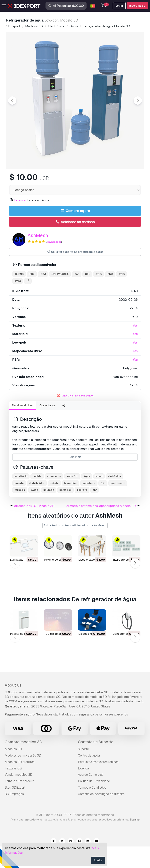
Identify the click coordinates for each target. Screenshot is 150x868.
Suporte (83, 771)
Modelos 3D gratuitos (20, 783)
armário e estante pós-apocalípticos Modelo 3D (101, 527)
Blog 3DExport (15, 809)
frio (103, 505)
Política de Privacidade (94, 803)
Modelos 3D (13, 771)
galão (34, 511)
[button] (135, 585)
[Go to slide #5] (129, 180)
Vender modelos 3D (19, 796)
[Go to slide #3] (79, 180)
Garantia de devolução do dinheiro (101, 815)
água (87, 498)
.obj (43, 296)
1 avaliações (54, 263)
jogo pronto (118, 505)
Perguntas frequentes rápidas (98, 783)
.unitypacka (60, 296)
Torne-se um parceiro (19, 803)
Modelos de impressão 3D (23, 777)
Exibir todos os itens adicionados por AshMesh (75, 547)
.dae (77, 296)
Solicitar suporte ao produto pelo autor (75, 273)
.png (98, 296)
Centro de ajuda (89, 777)
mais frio (72, 498)
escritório (21, 498)
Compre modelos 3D (23, 763)
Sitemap (135, 841)
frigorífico (71, 505)
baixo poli (65, 511)
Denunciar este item (78, 417)
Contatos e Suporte (96, 763)
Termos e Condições (92, 809)
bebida (37, 498)
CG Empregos (14, 815)
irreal (99, 498)
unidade (49, 511)
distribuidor (37, 505)
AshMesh (38, 257)
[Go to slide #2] (54, 180)
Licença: (20, 222)
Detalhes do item (23, 427)
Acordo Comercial (90, 796)
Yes (135, 347)
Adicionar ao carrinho (75, 244)
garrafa (82, 511)
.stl (87, 296)
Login (119, 6)
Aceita (98, 860)
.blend (19, 296)
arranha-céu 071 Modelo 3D (34, 527)
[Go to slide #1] (29, 180)
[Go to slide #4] (104, 180)
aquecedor (54, 498)
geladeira (89, 505)
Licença (83, 790)
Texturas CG (13, 790)
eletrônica (114, 498)
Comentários (48, 427)
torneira (20, 511)
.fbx (32, 296)
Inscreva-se (137, 6)
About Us (13, 707)
